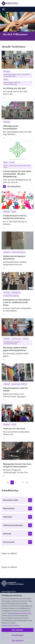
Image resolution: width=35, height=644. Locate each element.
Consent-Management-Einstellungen (19, 613)
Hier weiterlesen (12, 187)
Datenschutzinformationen (11, 625)
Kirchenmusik (9, 542)
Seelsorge (7, 534)
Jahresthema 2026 (10, 500)
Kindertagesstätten (9, 591)
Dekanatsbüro (9, 508)
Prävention (8, 517)
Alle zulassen (17, 630)
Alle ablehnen (17, 641)
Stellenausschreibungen (13, 525)
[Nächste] (27, 482)
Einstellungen (17, 635)
